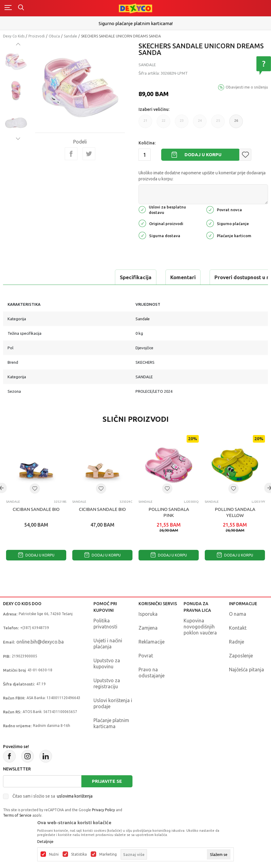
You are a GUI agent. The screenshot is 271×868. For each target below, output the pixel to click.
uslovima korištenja (75, 796)
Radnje (237, 642)
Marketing (108, 854)
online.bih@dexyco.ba (40, 642)
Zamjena (148, 628)
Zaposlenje (241, 656)
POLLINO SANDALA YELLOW (235, 512)
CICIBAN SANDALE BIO (36, 509)
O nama (238, 614)
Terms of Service (17, 815)
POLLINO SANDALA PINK (169, 512)
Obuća (54, 36)
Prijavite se (107, 781)
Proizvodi (37, 36)
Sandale (70, 36)
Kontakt (238, 628)
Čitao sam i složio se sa (52, 796)
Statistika (79, 854)
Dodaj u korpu (203, 155)
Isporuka (148, 614)
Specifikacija (28, 277)
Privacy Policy (103, 810)
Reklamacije (152, 642)
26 (236, 121)
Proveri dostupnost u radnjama (145, 277)
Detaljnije (45, 842)
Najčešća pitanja (247, 670)
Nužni (54, 854)
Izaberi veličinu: (154, 109)
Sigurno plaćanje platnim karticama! (136, 23)
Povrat (146, 656)
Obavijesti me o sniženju (247, 87)
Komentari (76, 277)
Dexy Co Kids (14, 36)
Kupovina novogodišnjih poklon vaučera (200, 627)
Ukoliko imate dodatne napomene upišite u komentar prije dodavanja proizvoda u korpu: (202, 176)
